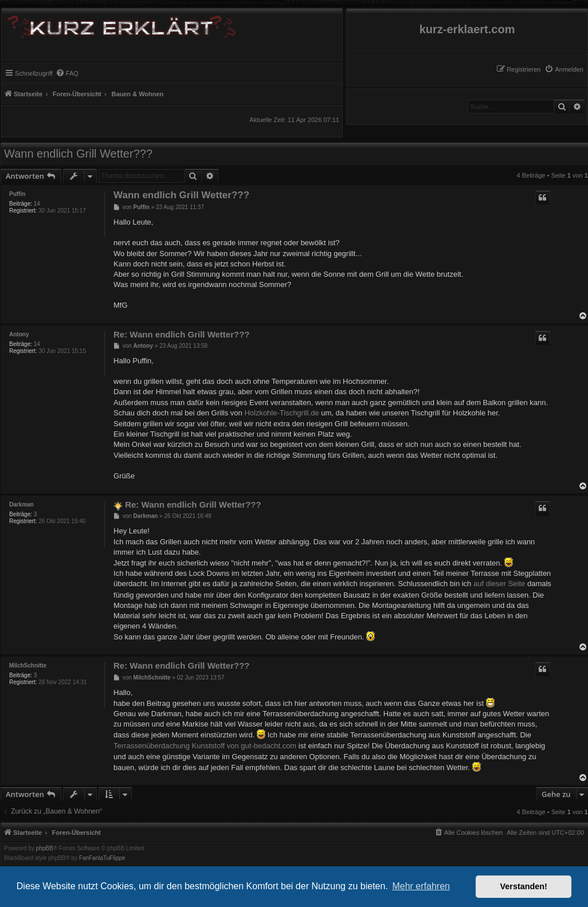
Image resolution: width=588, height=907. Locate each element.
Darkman (21, 504)
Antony (19, 334)
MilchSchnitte (28, 665)
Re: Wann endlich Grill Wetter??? (182, 334)
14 (37, 204)
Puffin (17, 194)
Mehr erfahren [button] (421, 886)
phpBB (45, 849)
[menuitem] (564, 69)
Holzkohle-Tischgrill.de (281, 413)
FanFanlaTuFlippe (102, 858)
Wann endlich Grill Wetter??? (78, 154)
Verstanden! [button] (524, 886)
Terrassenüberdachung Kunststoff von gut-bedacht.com (205, 746)
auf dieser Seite (499, 584)
